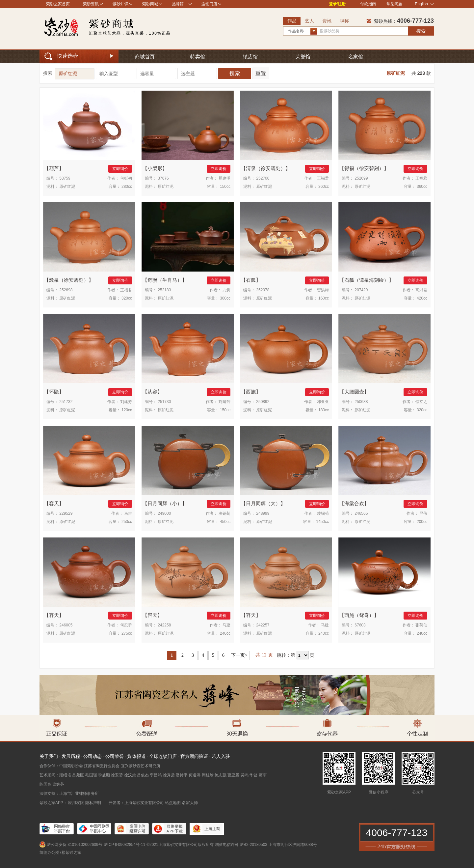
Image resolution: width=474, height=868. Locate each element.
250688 (361, 402)
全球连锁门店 (163, 756)
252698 (66, 290)
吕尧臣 (78, 775)
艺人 (309, 21)
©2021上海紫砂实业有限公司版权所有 (180, 845)
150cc (225, 187)
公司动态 (92, 756)
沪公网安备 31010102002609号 (75, 845)
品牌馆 (178, 4)
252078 (263, 290)
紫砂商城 (150, 4)
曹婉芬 (58, 784)
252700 (263, 178)
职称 (344, 21)
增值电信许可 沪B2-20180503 (241, 845)
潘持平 (182, 775)
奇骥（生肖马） (165, 280)
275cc (127, 633)
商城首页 (145, 57)
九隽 (226, 290)
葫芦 (54, 168)
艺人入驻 (221, 756)
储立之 (421, 402)
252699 (361, 178)
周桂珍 (208, 775)
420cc (422, 298)
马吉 (128, 513)
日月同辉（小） (165, 503)
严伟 (423, 513)
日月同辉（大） (263, 503)
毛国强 (91, 775)
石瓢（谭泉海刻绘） (367, 280)
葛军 (263, 775)
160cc (324, 298)
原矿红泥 (396, 73)
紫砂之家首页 (58, 4)
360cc (324, 187)
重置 (261, 73)
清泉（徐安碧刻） (266, 168)
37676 (163, 178)
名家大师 (190, 803)
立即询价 (120, 169)
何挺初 (126, 178)
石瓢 (251, 280)
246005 (66, 625)
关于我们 (49, 756)
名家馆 (356, 57)
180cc (324, 410)
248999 (263, 513)
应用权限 (76, 803)
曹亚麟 (233, 775)
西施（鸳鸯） (359, 615)
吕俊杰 (143, 775)
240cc (225, 633)
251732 (66, 402)
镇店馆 (250, 57)
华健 (253, 775)
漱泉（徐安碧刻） (69, 280)
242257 (263, 625)
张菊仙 (421, 625)
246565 (361, 513)
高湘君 (421, 290)
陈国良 (45, 784)
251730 (164, 402)
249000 (164, 513)
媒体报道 (137, 756)
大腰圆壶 (354, 392)
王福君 (323, 178)
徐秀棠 (169, 775)
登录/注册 (337, 4)
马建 (226, 625)
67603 (360, 625)
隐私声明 (93, 803)
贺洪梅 (323, 290)
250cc (127, 522)
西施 (251, 392)
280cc (127, 187)
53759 (65, 178)
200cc (422, 522)
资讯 (327, 21)
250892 (263, 402)
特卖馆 (198, 57)
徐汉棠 (130, 775)
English (424, 4)
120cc (127, 410)
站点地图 (173, 803)
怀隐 (54, 392)
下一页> (239, 655)
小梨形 (155, 168)
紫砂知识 (120, 4)
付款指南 (368, 4)
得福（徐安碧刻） (364, 168)
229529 (66, 513)
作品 (292, 21)
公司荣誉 (115, 756)
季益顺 (104, 775)
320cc (127, 298)
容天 (54, 503)
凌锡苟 (224, 513)
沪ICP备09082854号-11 (125, 845)
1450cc (322, 522)
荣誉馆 (303, 57)
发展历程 (71, 756)
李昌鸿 (156, 775)
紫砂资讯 (91, 4)
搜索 (421, 31)
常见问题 (394, 4)
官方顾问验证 (194, 756)
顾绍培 (65, 775)
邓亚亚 (323, 402)
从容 (152, 392)
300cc (225, 298)
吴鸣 (245, 775)
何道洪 (195, 775)
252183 (164, 290)
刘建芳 (126, 402)
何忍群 (126, 625)
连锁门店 (209, 4)
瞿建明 (224, 178)
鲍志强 (221, 775)
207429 (361, 290)
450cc (225, 522)
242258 (164, 625)
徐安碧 (117, 775)
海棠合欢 (354, 503)
